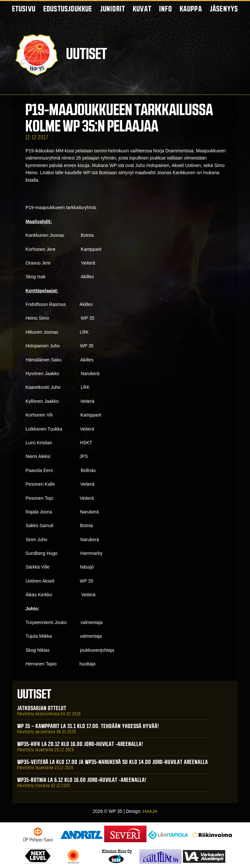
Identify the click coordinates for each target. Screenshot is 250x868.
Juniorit (113, 9)
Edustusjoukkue (68, 9)
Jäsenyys (224, 9)
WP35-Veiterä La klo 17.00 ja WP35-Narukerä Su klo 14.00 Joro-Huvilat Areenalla (113, 762)
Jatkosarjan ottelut (42, 708)
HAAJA (150, 811)
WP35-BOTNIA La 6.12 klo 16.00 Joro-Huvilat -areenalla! (82, 780)
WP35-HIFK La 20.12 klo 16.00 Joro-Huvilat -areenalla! (80, 744)
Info (166, 9)
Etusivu (24, 9)
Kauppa (191, 9)
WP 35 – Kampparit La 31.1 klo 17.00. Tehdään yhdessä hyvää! (88, 726)
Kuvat (142, 9)
